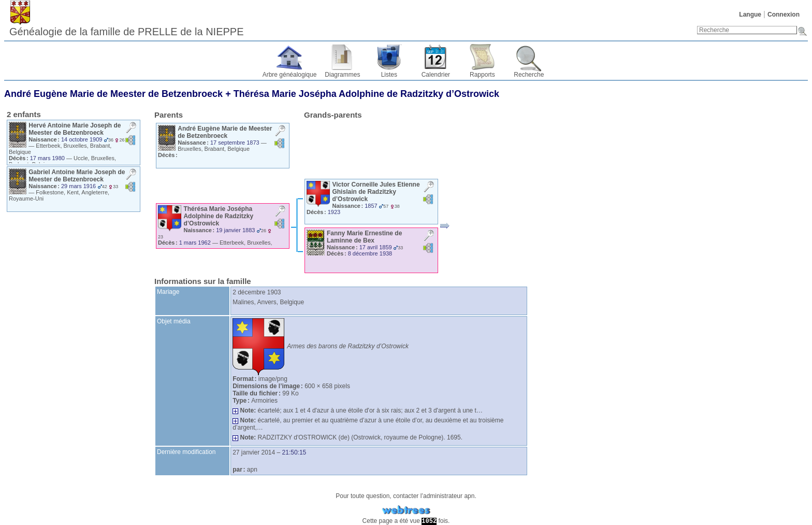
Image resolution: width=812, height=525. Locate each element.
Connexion (784, 15)
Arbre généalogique (290, 75)
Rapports (482, 75)
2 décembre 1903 (257, 292)
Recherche (529, 75)
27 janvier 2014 (254, 452)
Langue (750, 15)
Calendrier (436, 75)
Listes (389, 75)
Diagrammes (342, 75)
